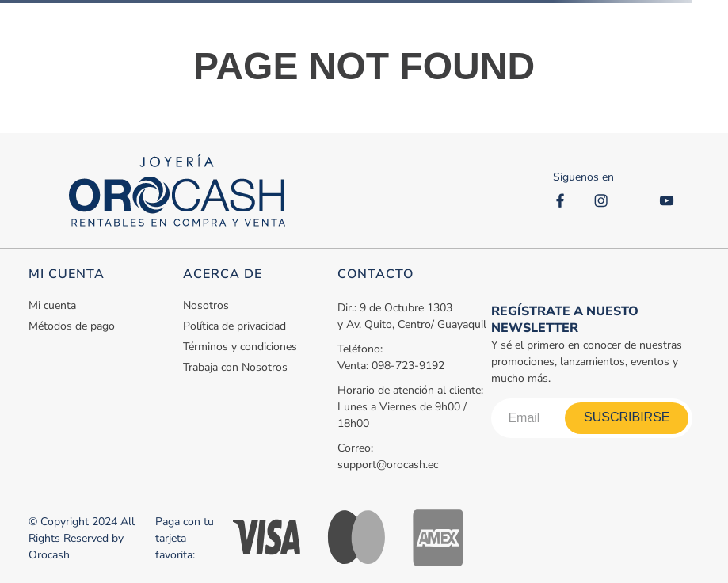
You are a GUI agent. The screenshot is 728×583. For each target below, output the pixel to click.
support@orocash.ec (388, 465)
